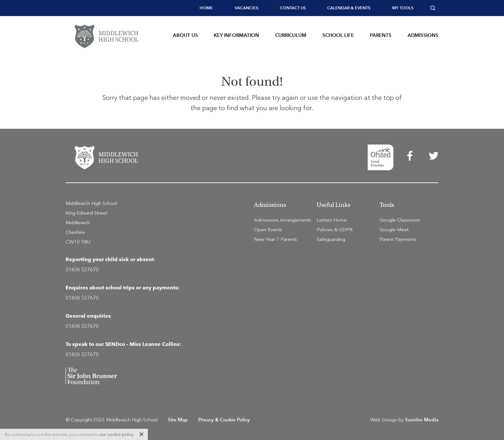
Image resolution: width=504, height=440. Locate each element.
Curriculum (291, 35)
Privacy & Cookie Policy (224, 420)
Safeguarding (331, 239)
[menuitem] (206, 8)
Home (206, 8)
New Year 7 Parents (275, 239)
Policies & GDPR (335, 230)
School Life (338, 35)
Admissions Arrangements (283, 220)
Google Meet (394, 230)
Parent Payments (398, 239)
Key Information (236, 35)
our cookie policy (116, 434)
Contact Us (293, 8)
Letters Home (332, 220)
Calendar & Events (349, 8)
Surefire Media (422, 420)
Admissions (423, 35)
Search (434, 8)
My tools (403, 8)
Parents (381, 35)
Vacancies (246, 8)
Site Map (178, 420)
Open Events (268, 230)
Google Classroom (400, 220)
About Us (185, 35)
